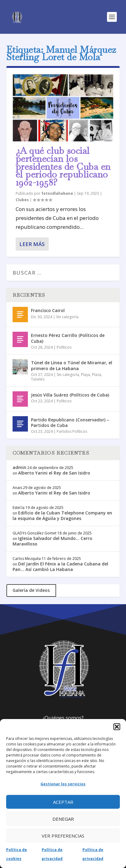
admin (19, 467)
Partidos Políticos (72, 431)
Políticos (64, 347)
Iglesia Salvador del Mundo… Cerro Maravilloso (52, 541)
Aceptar (63, 802)
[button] (117, 727)
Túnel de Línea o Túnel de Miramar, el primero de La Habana (72, 365)
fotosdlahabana (57, 193)
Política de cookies (17, 854)
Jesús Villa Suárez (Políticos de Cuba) (70, 395)
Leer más (32, 244)
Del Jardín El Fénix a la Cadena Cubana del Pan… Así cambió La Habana (60, 567)
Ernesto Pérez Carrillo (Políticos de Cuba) (68, 338)
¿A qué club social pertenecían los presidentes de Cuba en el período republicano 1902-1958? (63, 166)
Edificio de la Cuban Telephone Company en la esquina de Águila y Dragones (62, 516)
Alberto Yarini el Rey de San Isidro (54, 473)
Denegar (63, 819)
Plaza (97, 375)
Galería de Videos (31, 590)
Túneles (38, 379)
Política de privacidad (52, 854)
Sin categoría (67, 317)
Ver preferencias (63, 836)
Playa (86, 375)
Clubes (22, 200)
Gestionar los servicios (63, 784)
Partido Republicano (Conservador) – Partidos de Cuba (70, 422)
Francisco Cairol (48, 310)
